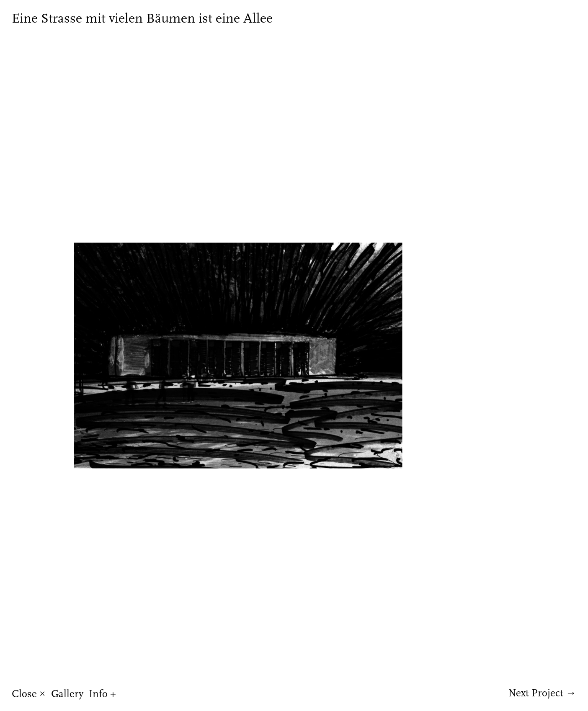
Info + (102, 694)
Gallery (67, 694)
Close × (28, 694)
